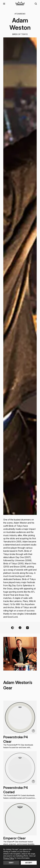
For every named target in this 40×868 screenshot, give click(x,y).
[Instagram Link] (27, 628)
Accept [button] (29, 863)
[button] (4, 4)
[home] (20, 4)
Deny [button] (11, 863)
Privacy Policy (9, 858)
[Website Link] (13, 628)
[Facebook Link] (20, 628)
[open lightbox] (20, 276)
